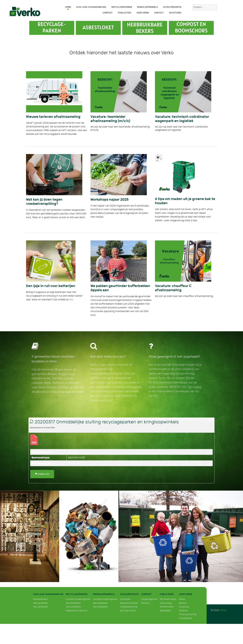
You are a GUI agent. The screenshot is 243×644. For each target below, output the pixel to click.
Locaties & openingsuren (78, 599)
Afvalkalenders (41, 599)
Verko (223, 610)
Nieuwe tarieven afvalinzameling (53, 117)
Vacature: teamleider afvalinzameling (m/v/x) (110, 119)
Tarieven (145, 603)
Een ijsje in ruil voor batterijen (51, 286)
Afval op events (128, 611)
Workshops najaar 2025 (109, 200)
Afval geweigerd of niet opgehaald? (175, 357)
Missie (182, 599)
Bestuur (183, 603)
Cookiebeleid (185, 618)
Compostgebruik (149, 599)
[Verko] (25, 11)
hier (71, 300)
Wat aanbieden (41, 603)
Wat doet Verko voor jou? (108, 357)
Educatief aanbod (129, 603)
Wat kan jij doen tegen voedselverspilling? (44, 202)
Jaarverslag (166, 603)
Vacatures (184, 607)
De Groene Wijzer (168, 599)
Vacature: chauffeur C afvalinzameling (173, 288)
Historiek (183, 611)
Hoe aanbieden (41, 607)
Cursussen (125, 599)
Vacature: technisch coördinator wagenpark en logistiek (182, 119)
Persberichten (167, 607)
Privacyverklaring (188, 614)
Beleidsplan (165, 611)
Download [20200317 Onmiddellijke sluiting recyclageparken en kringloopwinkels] (42, 474)
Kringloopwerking (129, 607)
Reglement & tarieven (77, 611)
